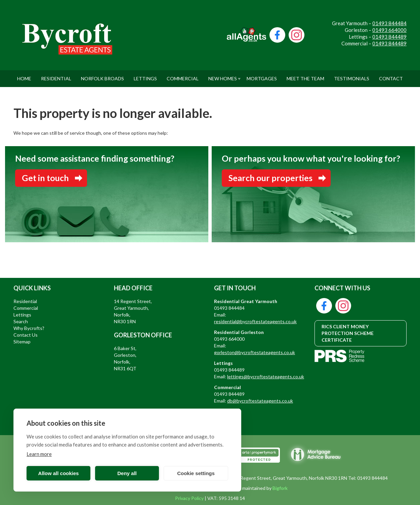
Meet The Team (305, 76)
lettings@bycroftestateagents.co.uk (266, 376)
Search (21, 321)
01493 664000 (389, 30)
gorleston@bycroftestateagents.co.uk (255, 352)
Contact (391, 76)
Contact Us (26, 335)
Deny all (127, 473)
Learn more (39, 454)
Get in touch (45, 178)
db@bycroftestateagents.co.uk (260, 401)
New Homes (223, 76)
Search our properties (270, 178)
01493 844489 (389, 37)
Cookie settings (196, 473)
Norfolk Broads (102, 76)
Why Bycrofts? (29, 328)
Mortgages (262, 76)
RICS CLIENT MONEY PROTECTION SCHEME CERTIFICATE (348, 333)
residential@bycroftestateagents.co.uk (255, 321)
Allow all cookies (59, 473)
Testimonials (352, 76)
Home (24, 76)
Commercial (183, 76)
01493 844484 (389, 23)
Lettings (145, 76)
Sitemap (22, 342)
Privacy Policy (189, 498)
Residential (56, 76)
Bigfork (280, 488)
